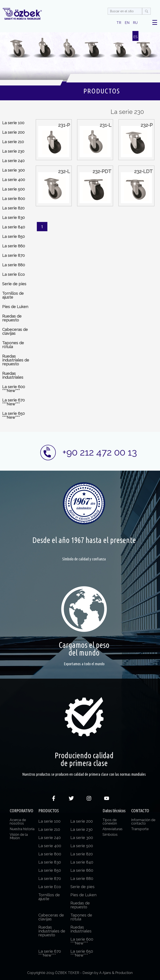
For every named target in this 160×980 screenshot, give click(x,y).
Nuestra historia (22, 829)
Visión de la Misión (19, 836)
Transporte (140, 829)
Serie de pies (14, 284)
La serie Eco (13, 274)
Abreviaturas (113, 829)
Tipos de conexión (110, 822)
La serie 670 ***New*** (13, 402)
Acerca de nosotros (18, 822)
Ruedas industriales (13, 375)
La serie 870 (13, 255)
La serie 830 (13, 218)
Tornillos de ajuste (13, 295)
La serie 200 (13, 132)
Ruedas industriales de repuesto (16, 360)
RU (135, 23)
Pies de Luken (15, 307)
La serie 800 (14, 199)
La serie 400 (14, 180)
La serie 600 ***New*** (14, 389)
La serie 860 (14, 246)
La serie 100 (13, 123)
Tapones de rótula (13, 345)
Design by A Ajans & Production (108, 973)
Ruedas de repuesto (12, 318)
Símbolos (110, 835)
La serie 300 (13, 170)
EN (127, 23)
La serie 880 (14, 265)
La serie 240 (13, 161)
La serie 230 (13, 151)
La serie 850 (13, 236)
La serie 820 (13, 208)
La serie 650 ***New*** (13, 415)
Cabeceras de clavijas (15, 331)
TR (119, 23)
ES (135, 37)
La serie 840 (14, 227)
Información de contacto (143, 822)
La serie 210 (13, 142)
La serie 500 (13, 189)
